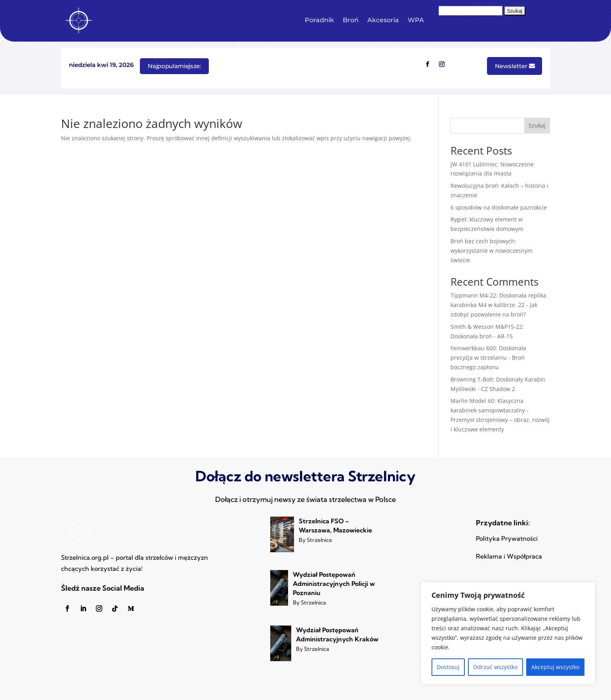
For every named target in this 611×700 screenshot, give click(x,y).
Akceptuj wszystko (555, 667)
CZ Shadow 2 (498, 389)
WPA (416, 20)
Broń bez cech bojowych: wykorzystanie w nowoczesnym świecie (492, 251)
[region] (508, 633)
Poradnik (319, 20)
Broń (351, 20)
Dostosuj (448, 667)
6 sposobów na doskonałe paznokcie (499, 207)
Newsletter (511, 66)
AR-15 (505, 336)
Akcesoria (383, 20)
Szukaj (537, 125)
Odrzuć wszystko (495, 667)
